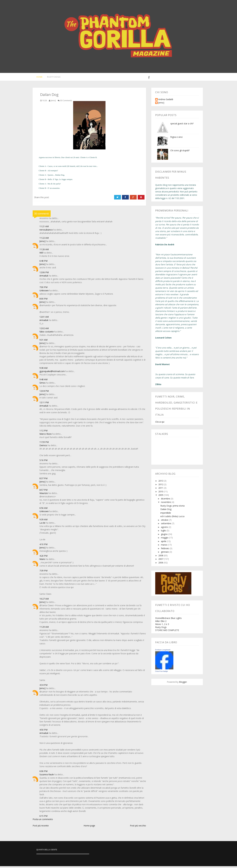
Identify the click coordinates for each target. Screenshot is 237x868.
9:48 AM (43, 381)
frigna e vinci (176, 139)
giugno (165, 536)
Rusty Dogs (52, 78)
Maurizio (44, 495)
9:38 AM (43, 370)
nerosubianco (46, 231)
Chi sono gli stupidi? (180, 152)
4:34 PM (43, 687)
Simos (42, 385)
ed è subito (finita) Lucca (172, 518)
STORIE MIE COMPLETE (167, 632)
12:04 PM (44, 393)
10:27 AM (44, 601)
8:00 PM (43, 300)
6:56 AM (43, 510)
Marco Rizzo (46, 436)
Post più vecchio (138, 827)
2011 (161, 490)
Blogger (183, 684)
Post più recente (41, 827)
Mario (42, 561)
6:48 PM (43, 263)
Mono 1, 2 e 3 (162, 626)
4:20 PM (43, 558)
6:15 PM (43, 818)
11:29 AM (44, 629)
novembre (166, 504)
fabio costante (47, 333)
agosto (165, 529)
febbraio (165, 550)
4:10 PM (43, 546)
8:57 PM (43, 492)
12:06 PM (44, 274)
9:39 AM (43, 521)
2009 (161, 497)
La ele (42, 525)
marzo (164, 547)
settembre (166, 525)
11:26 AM (44, 251)
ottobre (165, 522)
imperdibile (166, 515)
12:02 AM (44, 330)
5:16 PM (43, 462)
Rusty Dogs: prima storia (172, 508)
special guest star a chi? (182, 125)
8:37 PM (43, 480)
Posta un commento (43, 821)
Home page (89, 827)
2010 (161, 493)
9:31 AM (43, 342)
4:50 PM (43, 732)
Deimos (43, 447)
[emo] (42, 243)
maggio (165, 539)
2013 (161, 483)
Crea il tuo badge (162, 673)
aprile (164, 543)
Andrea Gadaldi (166, 101)
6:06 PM (43, 773)
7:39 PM (43, 572)
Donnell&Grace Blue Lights (168, 620)
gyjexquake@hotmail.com (52, 373)
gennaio (165, 554)
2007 (161, 561)
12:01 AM (44, 319)
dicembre (166, 500)
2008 (161, 557)
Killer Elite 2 (161, 623)
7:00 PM (43, 289)
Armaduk (44, 277)
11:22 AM (44, 240)
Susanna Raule (47, 776)
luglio (164, 532)
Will (41, 254)
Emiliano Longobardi (163, 652)
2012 (161, 486)
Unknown (44, 292)
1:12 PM (43, 432)
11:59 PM (44, 444)
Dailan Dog (166, 511)
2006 (161, 564)
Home (37, 78)
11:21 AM (44, 228)
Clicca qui (160, 424)
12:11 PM (44, 404)
